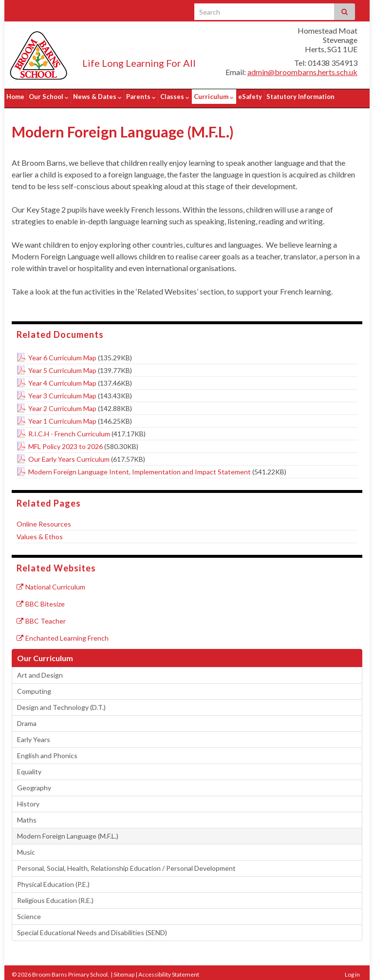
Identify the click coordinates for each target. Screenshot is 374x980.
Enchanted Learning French (63, 634)
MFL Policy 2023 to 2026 (65, 442)
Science (29, 912)
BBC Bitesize (41, 600)
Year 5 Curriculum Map (62, 366)
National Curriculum (51, 583)
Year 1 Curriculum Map (62, 417)
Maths (27, 816)
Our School (49, 97)
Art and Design (40, 671)
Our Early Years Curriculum (69, 455)
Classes (175, 97)
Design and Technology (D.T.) (61, 703)
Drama (27, 719)
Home (15, 97)
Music (26, 848)
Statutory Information (300, 97)
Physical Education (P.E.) (53, 880)
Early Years (34, 735)
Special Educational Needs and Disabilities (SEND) (92, 929)
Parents (141, 97)
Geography (34, 784)
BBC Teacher (41, 617)
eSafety (250, 97)
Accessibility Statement (169, 970)
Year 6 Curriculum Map (62, 354)
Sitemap (124, 970)
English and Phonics (47, 752)
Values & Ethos (40, 533)
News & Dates (97, 97)
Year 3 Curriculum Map (62, 392)
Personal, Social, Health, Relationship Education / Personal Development (126, 864)
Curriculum (214, 97)
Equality (29, 768)
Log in (352, 970)
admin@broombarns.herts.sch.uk (302, 72)
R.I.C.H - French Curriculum (69, 430)
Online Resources (44, 520)
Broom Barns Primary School (162, 49)
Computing (34, 687)
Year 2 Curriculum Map (62, 404)
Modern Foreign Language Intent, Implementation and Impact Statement (140, 468)
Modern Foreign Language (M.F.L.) (68, 832)
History (28, 800)
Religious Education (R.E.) (55, 896)
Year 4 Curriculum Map (62, 379)
